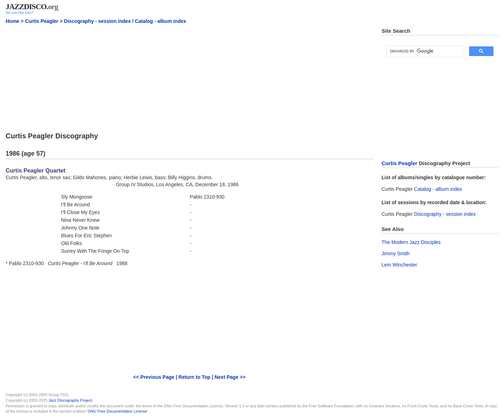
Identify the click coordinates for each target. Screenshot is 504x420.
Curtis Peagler (42, 21)
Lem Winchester (399, 265)
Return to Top (194, 377)
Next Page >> (230, 377)
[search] (425, 51)
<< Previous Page (154, 377)
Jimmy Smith (396, 253)
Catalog (144, 21)
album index (172, 21)
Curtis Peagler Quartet (36, 171)
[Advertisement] (189, 77)
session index (115, 21)
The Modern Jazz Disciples (411, 242)
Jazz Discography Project (70, 400)
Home (12, 21)
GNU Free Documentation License (117, 411)
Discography (79, 21)
